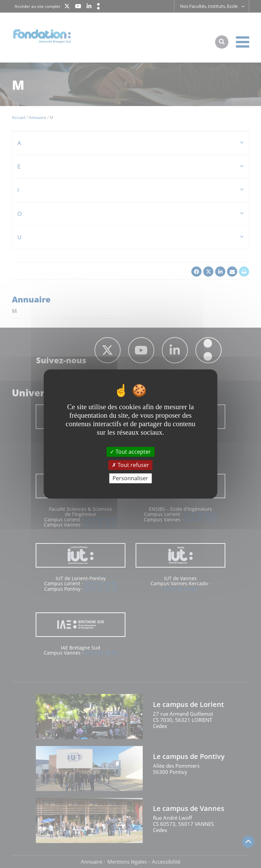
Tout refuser (130, 465)
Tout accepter (130, 451)
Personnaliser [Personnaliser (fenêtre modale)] (130, 478)
